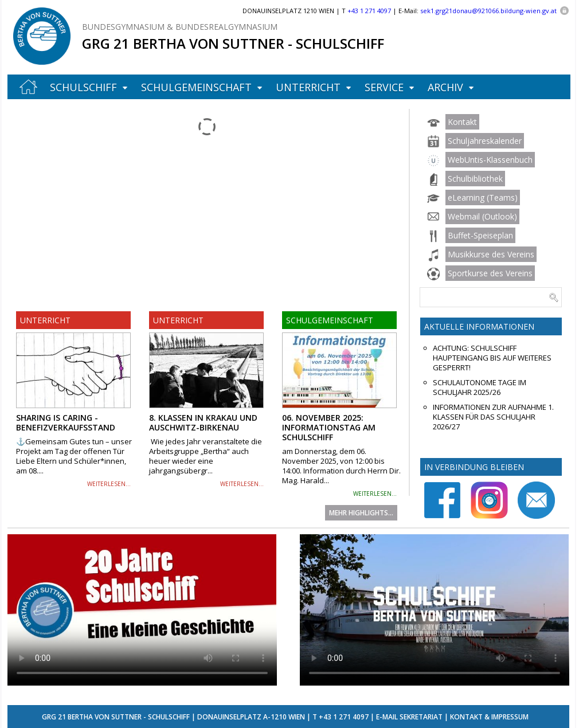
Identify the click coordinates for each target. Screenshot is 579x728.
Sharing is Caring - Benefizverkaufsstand (66, 422)
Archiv (445, 87)
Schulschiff (83, 87)
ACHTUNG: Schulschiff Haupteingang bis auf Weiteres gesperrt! (492, 358)
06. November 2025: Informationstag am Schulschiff (329, 427)
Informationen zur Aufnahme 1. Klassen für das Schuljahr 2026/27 (493, 417)
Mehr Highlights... (361, 513)
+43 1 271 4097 (344, 717)
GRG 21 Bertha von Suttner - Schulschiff (233, 43)
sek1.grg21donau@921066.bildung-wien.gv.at (488, 11)
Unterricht (308, 87)
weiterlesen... (109, 484)
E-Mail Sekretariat (409, 717)
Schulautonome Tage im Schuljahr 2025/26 (480, 388)
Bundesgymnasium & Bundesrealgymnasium (180, 27)
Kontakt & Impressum (489, 717)
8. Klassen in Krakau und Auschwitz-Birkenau (203, 422)
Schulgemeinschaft (196, 87)
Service (384, 87)
